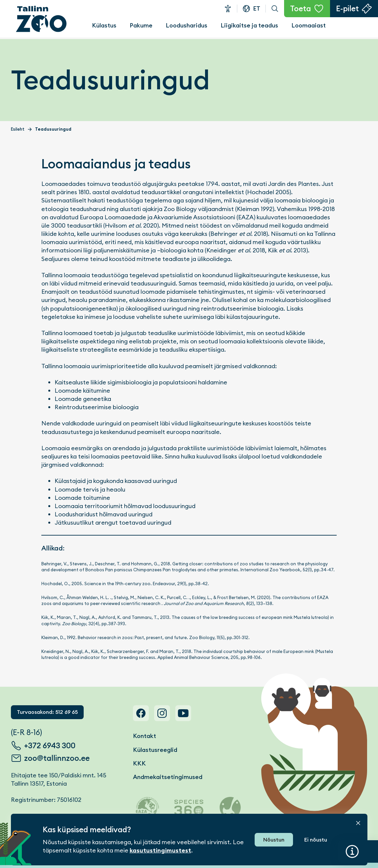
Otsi (275, 9)
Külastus (104, 25)
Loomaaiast (309, 25)
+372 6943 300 (50, 746)
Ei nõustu (316, 840)
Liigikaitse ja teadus (249, 25)
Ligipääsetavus (228, 9)
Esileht (18, 129)
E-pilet (347, 9)
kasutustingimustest (160, 850)
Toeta (300, 9)
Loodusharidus (187, 25)
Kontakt (145, 736)
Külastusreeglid (155, 750)
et (257, 8)
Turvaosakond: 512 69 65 (47, 712)
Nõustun (274, 840)
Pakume (141, 25)
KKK (139, 763)
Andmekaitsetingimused (168, 777)
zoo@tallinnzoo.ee (57, 758)
